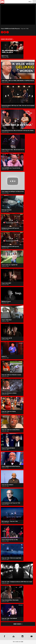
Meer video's (18, 624)
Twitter (5, 32)
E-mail (31, 636)
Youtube (8, 32)
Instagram (23, 636)
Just (22, 642)
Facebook (2, 32)
